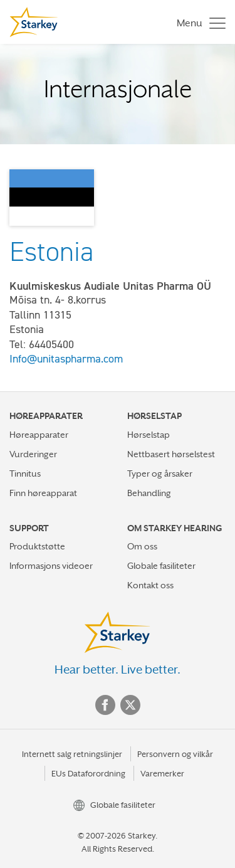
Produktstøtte (37, 546)
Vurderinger (33, 454)
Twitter (130, 705)
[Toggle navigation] (198, 22)
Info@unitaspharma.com (66, 359)
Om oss (142, 546)
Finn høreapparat (43, 493)
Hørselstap (149, 435)
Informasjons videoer (51, 566)
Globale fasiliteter (161, 566)
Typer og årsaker (160, 474)
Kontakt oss (150, 585)
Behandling (149, 493)
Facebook (105, 705)
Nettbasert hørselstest (171, 454)
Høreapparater (39, 435)
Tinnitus (25, 474)
